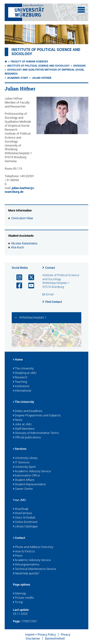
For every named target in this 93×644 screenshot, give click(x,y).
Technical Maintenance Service (35, 569)
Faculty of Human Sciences (29, 62)
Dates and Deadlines (28, 411)
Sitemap (19, 594)
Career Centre (23, 489)
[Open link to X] (29, 277)
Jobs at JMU (22, 425)
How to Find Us (24, 552)
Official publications (27, 438)
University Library (25, 458)
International (22, 391)
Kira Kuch (18, 247)
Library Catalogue (25, 527)
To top (18, 602)
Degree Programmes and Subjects (37, 416)
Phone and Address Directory (33, 547)
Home (18, 360)
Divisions (80, 66)
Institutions (21, 386)
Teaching (20, 382)
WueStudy (21, 509)
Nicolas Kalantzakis (24, 243)
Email (50, 294)
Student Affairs (24, 480)
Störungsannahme (26, 565)
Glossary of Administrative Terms (36, 433)
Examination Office (26, 476)
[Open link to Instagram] (17, 277)
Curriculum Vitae (22, 218)
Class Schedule (24, 518)
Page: (17, 621)
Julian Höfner (42, 78)
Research (20, 378)
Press (18, 556)
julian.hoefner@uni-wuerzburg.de (21, 190)
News (18, 420)
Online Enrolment (25, 522)
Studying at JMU (25, 373)
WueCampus (22, 513)
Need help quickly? (26, 574)
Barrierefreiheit (55, 639)
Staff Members (24, 429)
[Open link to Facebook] (17, 286)
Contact (50, 268)
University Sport (24, 467)
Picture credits (23, 598)
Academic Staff (18, 78)
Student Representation (29, 485)
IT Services (21, 463)
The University (23, 369)
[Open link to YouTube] (29, 286)
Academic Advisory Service (32, 472)
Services (20, 449)
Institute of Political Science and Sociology (38, 66)
